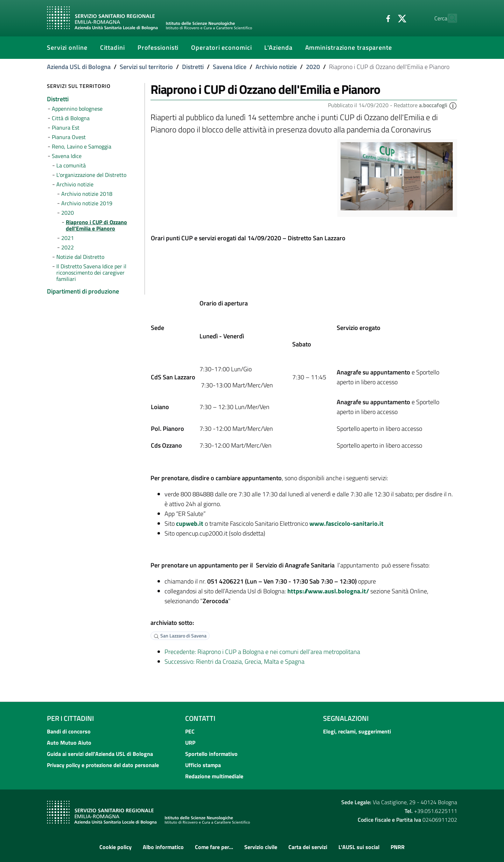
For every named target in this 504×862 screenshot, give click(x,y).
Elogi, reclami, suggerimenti (357, 731)
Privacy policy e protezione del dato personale (103, 765)
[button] (453, 105)
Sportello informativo (211, 754)
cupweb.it (190, 523)
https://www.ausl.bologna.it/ (328, 591)
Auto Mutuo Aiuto (69, 743)
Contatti (200, 718)
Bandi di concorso (69, 731)
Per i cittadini (70, 718)
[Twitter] (387, 18)
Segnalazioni (346, 718)
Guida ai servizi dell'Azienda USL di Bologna (100, 754)
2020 (313, 67)
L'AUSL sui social (359, 847)
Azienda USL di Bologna (79, 67)
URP (190, 743)
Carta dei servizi (308, 847)
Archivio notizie (276, 67)
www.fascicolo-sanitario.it (346, 523)
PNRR (398, 847)
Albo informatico (163, 847)
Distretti (193, 67)
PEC (190, 731)
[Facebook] (373, 18)
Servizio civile (261, 847)
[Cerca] (449, 18)
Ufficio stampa (203, 765)
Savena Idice (230, 67)
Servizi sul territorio (146, 67)
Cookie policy (115, 847)
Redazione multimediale (214, 776)
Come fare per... (214, 847)
